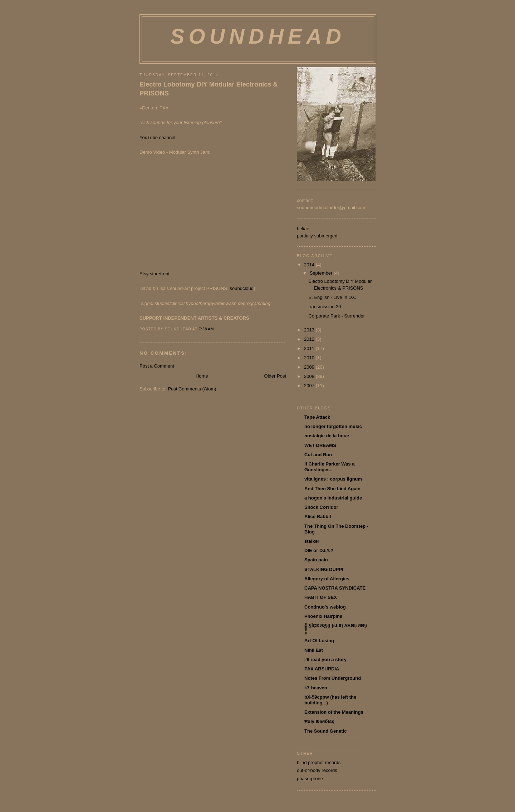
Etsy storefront (154, 274)
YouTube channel (157, 137)
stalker (312, 541)
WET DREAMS (320, 445)
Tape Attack (317, 417)
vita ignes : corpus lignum (333, 479)
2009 (310, 367)
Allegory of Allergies (327, 579)
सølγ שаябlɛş (319, 721)
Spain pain (316, 560)
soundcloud (242, 288)
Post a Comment (157, 366)
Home (202, 376)
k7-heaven (316, 688)
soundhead (258, 36)
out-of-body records (317, 770)
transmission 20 (325, 307)
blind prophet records (319, 762)
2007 (310, 386)
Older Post (275, 376)
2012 (310, 339)
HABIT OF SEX (321, 597)
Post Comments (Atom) (192, 389)
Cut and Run (318, 455)
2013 (310, 330)
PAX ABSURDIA (322, 669)
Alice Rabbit (318, 516)
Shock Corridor (321, 507)
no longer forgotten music (333, 426)
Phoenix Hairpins (323, 616)
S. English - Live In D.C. (333, 297)
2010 (310, 358)
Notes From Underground (333, 678)
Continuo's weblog (325, 607)
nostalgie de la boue (327, 436)
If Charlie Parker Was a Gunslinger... (329, 467)
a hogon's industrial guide (333, 498)
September (322, 273)
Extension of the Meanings (334, 712)
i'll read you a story (325, 660)
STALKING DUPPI (324, 569)
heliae (303, 229)
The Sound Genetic (325, 731)
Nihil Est (314, 650)
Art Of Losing (319, 641)
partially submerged (317, 236)
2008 (310, 376)
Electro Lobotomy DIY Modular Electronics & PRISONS (209, 89)
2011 (310, 348)
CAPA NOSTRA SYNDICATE (335, 588)
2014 (310, 265)
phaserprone (310, 779)
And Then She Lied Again (332, 489)
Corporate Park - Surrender (337, 316)
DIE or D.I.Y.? (319, 550)
